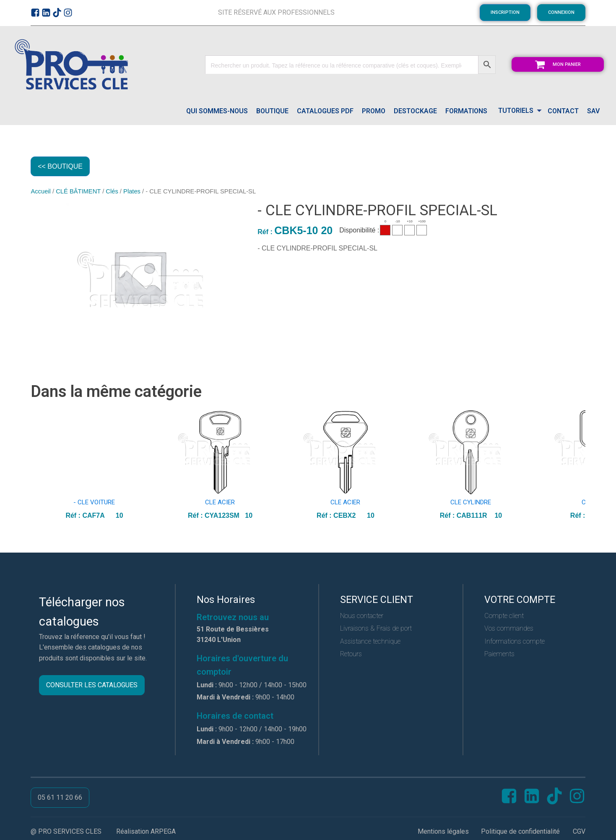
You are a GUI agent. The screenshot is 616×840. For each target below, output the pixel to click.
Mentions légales (443, 831)
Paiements (499, 654)
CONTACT (563, 111)
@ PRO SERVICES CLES (66, 831)
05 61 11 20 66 (60, 798)
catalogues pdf (325, 111)
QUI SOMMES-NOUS (217, 111)
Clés (112, 192)
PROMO (374, 111)
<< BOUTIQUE (60, 166)
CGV (579, 831)
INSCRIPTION (505, 12)
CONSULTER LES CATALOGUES (92, 685)
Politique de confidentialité (520, 831)
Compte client (504, 616)
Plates (132, 192)
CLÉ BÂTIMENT (78, 192)
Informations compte (515, 641)
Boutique (272, 111)
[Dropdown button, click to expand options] (517, 111)
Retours (351, 654)
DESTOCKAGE (415, 111)
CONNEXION (561, 12)
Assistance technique (370, 641)
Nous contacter (362, 616)
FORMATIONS (466, 111)
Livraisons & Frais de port (376, 629)
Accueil (40, 192)
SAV (593, 111)
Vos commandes (509, 629)
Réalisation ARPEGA (146, 831)
